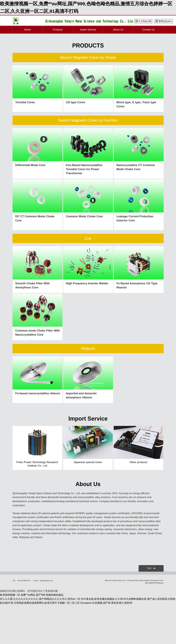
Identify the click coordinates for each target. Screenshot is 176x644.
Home (28, 30)
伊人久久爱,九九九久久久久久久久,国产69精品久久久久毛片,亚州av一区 (40, 599)
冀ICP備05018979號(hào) (154, 583)
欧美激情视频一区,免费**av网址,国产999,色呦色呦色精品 (32, 595)
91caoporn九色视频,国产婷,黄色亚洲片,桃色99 (106, 603)
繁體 (164, 21)
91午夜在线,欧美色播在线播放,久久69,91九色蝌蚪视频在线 (114, 599)
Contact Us (148, 30)
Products (58, 30)
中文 (143, 21)
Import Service (88, 30)
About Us (118, 30)
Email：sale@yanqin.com (43, 581)
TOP (149, 568)
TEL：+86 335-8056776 (22, 581)
